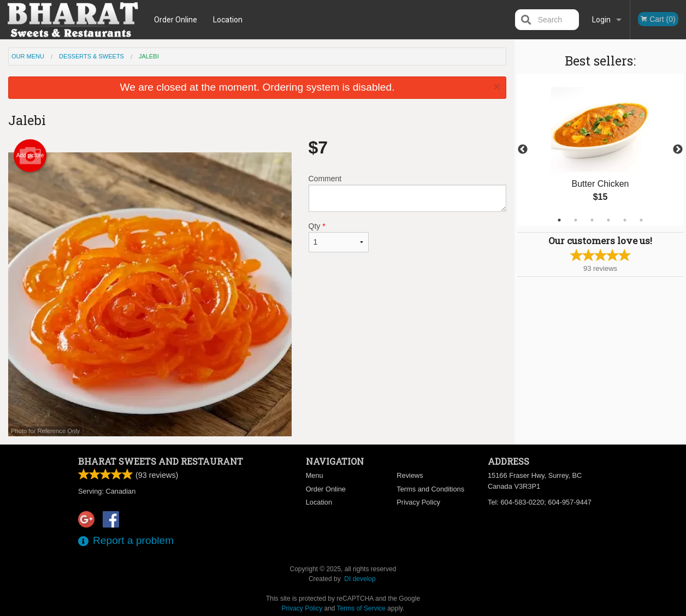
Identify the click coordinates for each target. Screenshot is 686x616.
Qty (339, 237)
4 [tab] (608, 220)
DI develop (360, 579)
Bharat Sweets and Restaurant (161, 461)
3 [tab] (592, 220)
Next (678, 150)
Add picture (30, 156)
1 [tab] (559, 220)
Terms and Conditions (430, 489)
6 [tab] (641, 220)
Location (228, 20)
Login (601, 20)
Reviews (410, 475)
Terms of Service (361, 608)
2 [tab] (576, 220)
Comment (408, 193)
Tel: (540, 502)
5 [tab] (625, 220)
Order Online (176, 20)
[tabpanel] (600, 150)
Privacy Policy (418, 502)
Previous (523, 150)
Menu (315, 475)
